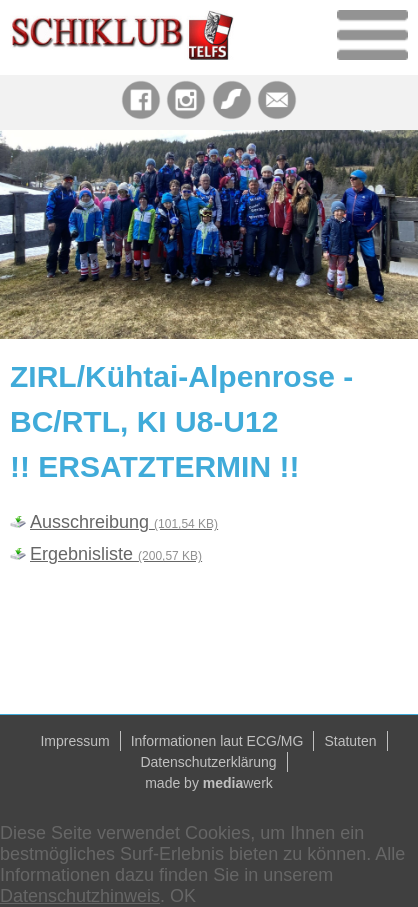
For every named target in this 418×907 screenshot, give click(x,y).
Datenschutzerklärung (208, 762)
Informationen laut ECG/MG (217, 741)
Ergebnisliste (116, 554)
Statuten (350, 741)
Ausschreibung (124, 522)
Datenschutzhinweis (80, 896)
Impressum (74, 741)
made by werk (209, 783)
